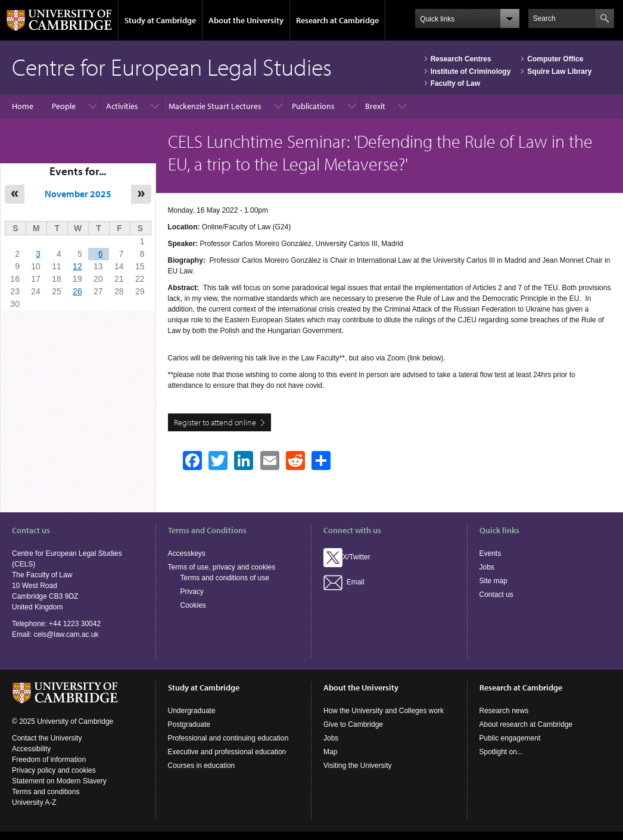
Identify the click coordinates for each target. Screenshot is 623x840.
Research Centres (461, 59)
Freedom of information (49, 760)
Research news (504, 711)
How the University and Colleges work (384, 711)
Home (23, 106)
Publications (313, 106)
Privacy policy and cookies (54, 770)
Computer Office (555, 59)
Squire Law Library (559, 71)
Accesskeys (187, 553)
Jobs (487, 567)
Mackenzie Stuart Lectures (215, 106)
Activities (122, 106)
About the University (246, 20)
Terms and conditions (46, 792)
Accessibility (31, 749)
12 (77, 266)
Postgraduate (189, 724)
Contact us (496, 595)
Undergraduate (192, 711)
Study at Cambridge (160, 20)
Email (344, 582)
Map (330, 752)
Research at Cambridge (337, 20)
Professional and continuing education (228, 738)
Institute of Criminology (471, 71)
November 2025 (78, 194)
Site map (493, 581)
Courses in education (202, 766)
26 (77, 291)
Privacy (192, 592)
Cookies (193, 605)
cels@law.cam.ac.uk (66, 634)
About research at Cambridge (526, 724)
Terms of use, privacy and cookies (222, 567)
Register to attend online (215, 422)
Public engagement (510, 738)
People (64, 106)
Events (490, 553)
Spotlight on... (501, 752)
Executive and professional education (227, 752)
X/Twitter (347, 557)
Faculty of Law (455, 83)
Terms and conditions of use (225, 578)
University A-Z (34, 802)
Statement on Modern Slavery (59, 781)
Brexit (375, 106)
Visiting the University (358, 766)
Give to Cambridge (353, 724)
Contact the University (47, 738)
